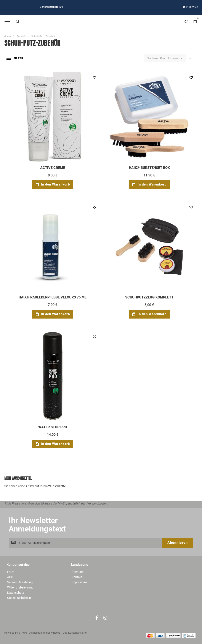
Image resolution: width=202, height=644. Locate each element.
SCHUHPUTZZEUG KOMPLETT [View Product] (149, 247)
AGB (10, 577)
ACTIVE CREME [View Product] (53, 117)
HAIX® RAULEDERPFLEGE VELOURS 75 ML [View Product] (53, 247)
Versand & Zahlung (20, 582)
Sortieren (153, 58)
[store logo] (101, 21)
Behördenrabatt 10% (52, 7)
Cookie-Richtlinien (19, 598)
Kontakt (77, 577)
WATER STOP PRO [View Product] (53, 376)
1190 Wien (191, 7)
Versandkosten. (98, 503)
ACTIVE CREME (53, 168)
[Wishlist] (186, 21)
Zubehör (22, 36)
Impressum (79, 582)
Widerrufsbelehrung (20, 587)
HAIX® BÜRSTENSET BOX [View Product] (149, 117)
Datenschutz (16, 593)
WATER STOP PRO (53, 427)
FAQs (11, 572)
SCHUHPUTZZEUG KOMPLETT (149, 297)
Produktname (170, 58)
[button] (94, 77)
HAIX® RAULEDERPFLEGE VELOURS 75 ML (53, 297)
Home (7, 36)
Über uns (78, 572)
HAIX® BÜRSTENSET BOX (149, 168)
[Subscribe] (178, 543)
